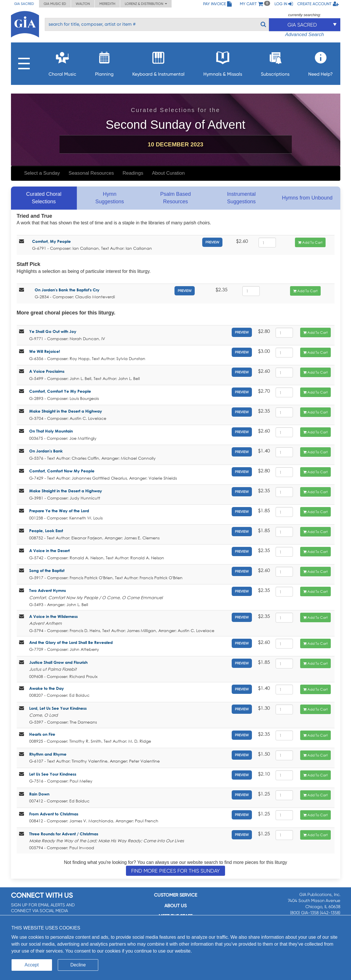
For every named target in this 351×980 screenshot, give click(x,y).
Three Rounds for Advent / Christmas (64, 834)
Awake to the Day (47, 688)
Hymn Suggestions (110, 198)
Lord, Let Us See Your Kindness (58, 708)
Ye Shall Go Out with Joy (53, 331)
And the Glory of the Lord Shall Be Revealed (71, 642)
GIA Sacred (24, 4)
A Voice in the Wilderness (53, 616)
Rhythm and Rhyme (48, 754)
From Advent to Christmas (54, 814)
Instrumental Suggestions (241, 198)
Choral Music (62, 62)
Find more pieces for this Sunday (175, 871)
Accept (32, 965)
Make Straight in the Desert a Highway (66, 411)
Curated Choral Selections (44, 198)
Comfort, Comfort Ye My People (60, 391)
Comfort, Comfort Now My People (62, 471)
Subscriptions (275, 62)
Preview (212, 242)
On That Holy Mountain (51, 431)
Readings (133, 173)
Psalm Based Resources (175, 198)
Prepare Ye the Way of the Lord (59, 511)
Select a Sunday (42, 173)
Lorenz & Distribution (146, 4)
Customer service (175, 895)
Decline (78, 965)
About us (175, 906)
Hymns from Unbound (307, 198)
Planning (104, 62)
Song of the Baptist (47, 570)
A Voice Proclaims (47, 371)
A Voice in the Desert (49, 550)
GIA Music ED (55, 4)
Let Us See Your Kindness (53, 774)
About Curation (168, 173)
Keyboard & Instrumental (158, 62)
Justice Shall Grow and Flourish (58, 662)
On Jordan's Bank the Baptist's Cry (67, 290)
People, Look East (46, 531)
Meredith (107, 4)
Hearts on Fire (42, 734)
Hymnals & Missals (223, 62)
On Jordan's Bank (46, 451)
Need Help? (321, 62)
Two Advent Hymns (48, 590)
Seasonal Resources (91, 173)
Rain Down (39, 794)
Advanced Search (304, 35)
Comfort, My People (51, 241)
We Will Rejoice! (45, 351)
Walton (83, 4)
